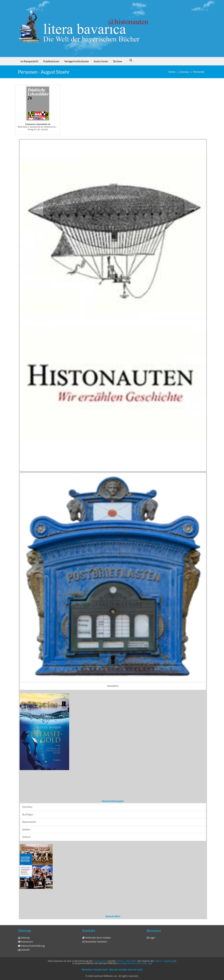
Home (172, 72)
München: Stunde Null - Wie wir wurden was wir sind (112, 970)
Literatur (184, 72)
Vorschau (27, 807)
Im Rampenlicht (29, 61)
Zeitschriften (113, 916)
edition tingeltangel (165, 961)
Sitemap (24, 938)
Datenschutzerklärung (31, 946)
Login (151, 938)
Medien (26, 829)
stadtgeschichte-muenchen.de (135, 963)
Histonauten (100, 961)
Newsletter (113, 686)
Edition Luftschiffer (127, 961)
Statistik (24, 950)
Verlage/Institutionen (77, 61)
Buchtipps (28, 814)
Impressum (26, 942)
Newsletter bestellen (95, 942)
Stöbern (27, 837)
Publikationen (51, 61)
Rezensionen (29, 822)
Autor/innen (101, 61)
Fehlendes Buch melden (97, 938)
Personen (199, 72)
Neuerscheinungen (113, 801)
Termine (117, 61)
